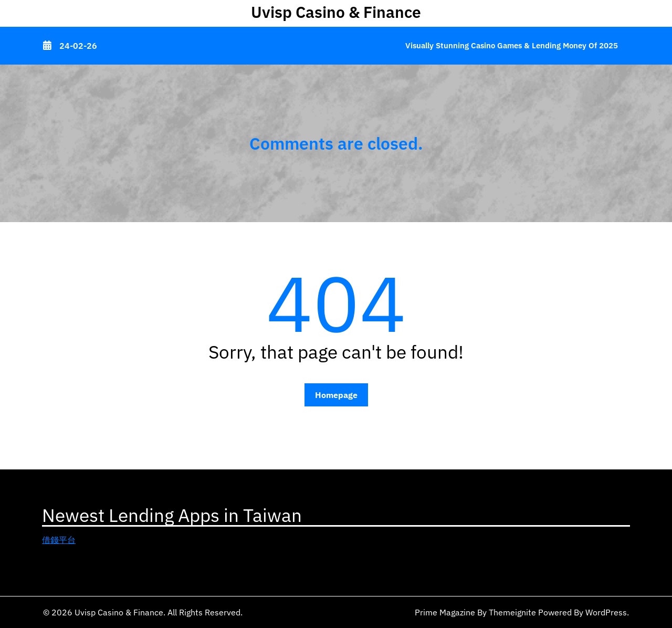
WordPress (606, 612)
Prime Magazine (445, 612)
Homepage (336, 395)
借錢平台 (59, 540)
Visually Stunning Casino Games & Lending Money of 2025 (512, 45)
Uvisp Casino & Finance (336, 12)
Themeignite (512, 612)
